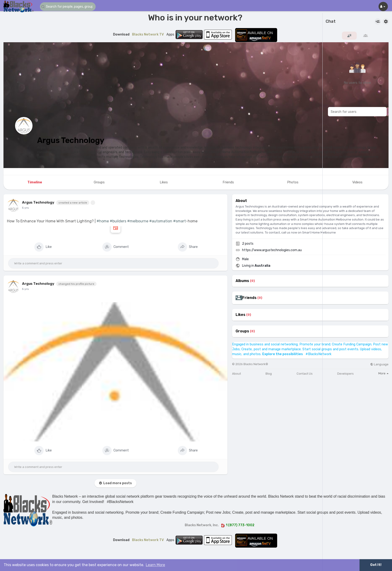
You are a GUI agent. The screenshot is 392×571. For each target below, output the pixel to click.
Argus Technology (71, 140)
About (236, 374)
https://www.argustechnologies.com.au (272, 250)
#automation (161, 221)
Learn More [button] (155, 565)
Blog (269, 374)
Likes (240, 315)
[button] (68, 7)
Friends (249, 298)
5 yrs (25, 208)
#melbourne (138, 221)
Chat (331, 22)
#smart (180, 221)
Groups (242, 331)
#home (103, 221)
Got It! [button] (376, 565)
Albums (242, 281)
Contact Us (305, 374)
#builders (118, 221)
